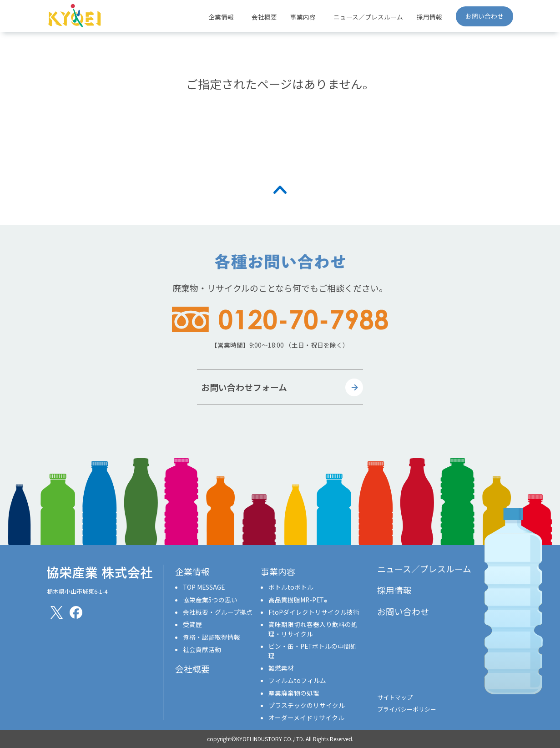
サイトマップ (395, 697)
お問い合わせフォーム (244, 387)
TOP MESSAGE (204, 587)
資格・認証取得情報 (212, 637)
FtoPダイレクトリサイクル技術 (314, 612)
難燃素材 (281, 668)
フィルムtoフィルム (297, 680)
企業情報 (192, 571)
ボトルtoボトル (291, 587)
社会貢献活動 (202, 649)
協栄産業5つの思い (210, 600)
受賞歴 (192, 624)
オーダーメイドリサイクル (306, 718)
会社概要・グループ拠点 (218, 612)
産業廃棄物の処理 (294, 693)
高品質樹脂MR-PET (298, 600)
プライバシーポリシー (407, 709)
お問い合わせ (484, 16)
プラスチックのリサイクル (307, 705)
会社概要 (264, 17)
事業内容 (278, 571)
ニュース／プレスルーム (368, 17)
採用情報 (429, 17)
